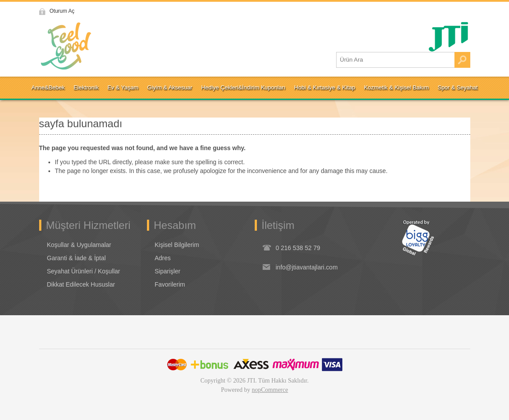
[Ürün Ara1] (395, 60)
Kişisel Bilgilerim (177, 245)
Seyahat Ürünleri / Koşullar (84, 271)
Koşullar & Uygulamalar (79, 245)
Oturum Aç (62, 11)
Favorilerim (170, 284)
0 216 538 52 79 (298, 248)
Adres (163, 258)
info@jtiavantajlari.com (307, 267)
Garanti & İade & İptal (77, 258)
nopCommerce (270, 390)
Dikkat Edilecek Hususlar (81, 284)
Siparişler (168, 271)
